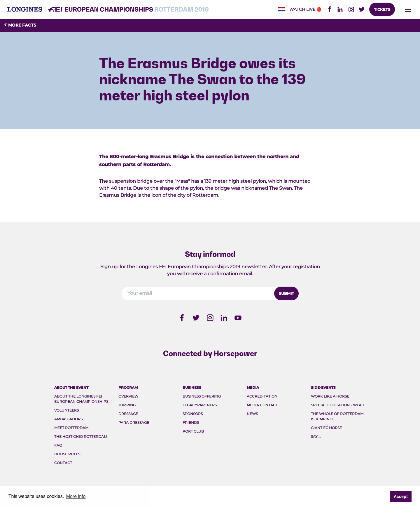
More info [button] (76, 496)
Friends (191, 422)
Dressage (128, 414)
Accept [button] (401, 496)
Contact (63, 463)
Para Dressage (134, 422)
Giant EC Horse (326, 428)
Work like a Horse (330, 396)
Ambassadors (68, 419)
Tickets (382, 9)
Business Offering (202, 396)
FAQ (58, 445)
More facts (20, 25)
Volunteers (66, 410)
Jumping (127, 405)
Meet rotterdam (71, 428)
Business (192, 387)
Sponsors (193, 414)
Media (253, 387)
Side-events (323, 387)
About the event (71, 387)
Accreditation (262, 396)
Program (128, 387)
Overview (128, 396)
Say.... (316, 437)
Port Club (193, 431)
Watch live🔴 (305, 9)
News (252, 414)
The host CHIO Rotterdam (81, 437)
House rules (67, 454)
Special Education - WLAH (338, 405)
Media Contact (262, 405)
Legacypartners (200, 405)
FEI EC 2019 (108, 9)
